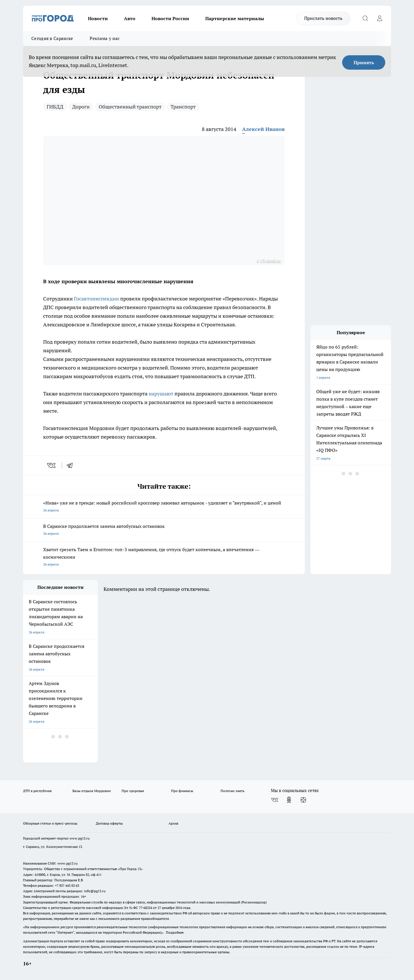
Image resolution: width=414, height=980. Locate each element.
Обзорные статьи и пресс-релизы (50, 823)
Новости (98, 18)
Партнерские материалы (235, 18)
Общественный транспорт (130, 107)
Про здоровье (133, 791)
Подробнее (175, 932)
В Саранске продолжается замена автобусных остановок (164, 530)
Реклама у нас (105, 38)
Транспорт (183, 107)
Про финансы (182, 791)
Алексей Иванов (263, 129)
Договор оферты (109, 823)
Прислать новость (323, 18)
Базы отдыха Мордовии (92, 791)
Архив (173, 823)
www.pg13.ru (80, 838)
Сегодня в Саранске (52, 38)
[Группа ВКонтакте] (275, 800)
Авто (130, 18)
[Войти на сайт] (379, 18)
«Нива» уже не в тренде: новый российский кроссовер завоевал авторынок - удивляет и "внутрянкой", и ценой (164, 507)
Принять (364, 62)
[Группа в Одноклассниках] (289, 800)
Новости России (170, 18)
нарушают (161, 394)
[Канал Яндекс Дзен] (303, 800)
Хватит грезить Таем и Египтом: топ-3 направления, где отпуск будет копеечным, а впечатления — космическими (164, 557)
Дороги (81, 107)
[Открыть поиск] (365, 18)
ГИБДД (55, 107)
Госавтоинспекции (96, 299)
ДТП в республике (37, 791)
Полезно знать (232, 791)
